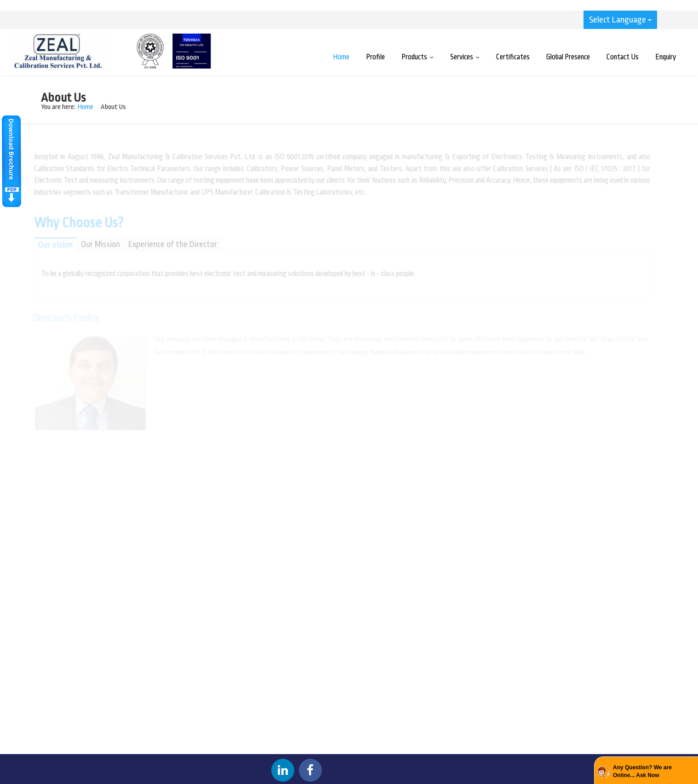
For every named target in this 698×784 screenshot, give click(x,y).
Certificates (513, 57)
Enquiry (666, 57)
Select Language (620, 20)
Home (341, 57)
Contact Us (623, 57)
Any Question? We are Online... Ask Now (642, 771)
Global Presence (568, 57)
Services (467, 57)
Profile (375, 57)
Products (420, 57)
